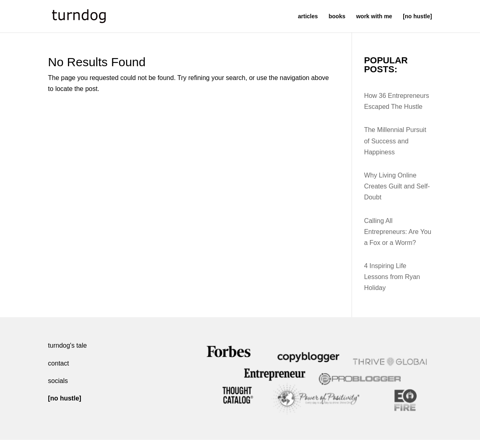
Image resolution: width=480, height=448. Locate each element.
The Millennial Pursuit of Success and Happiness (395, 141)
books (337, 16)
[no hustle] (417, 16)
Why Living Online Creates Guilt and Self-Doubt (397, 186)
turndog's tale (67, 345)
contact (59, 363)
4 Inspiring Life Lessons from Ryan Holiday (392, 277)
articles (308, 16)
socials (58, 381)
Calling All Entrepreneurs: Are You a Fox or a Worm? (398, 232)
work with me (374, 16)
